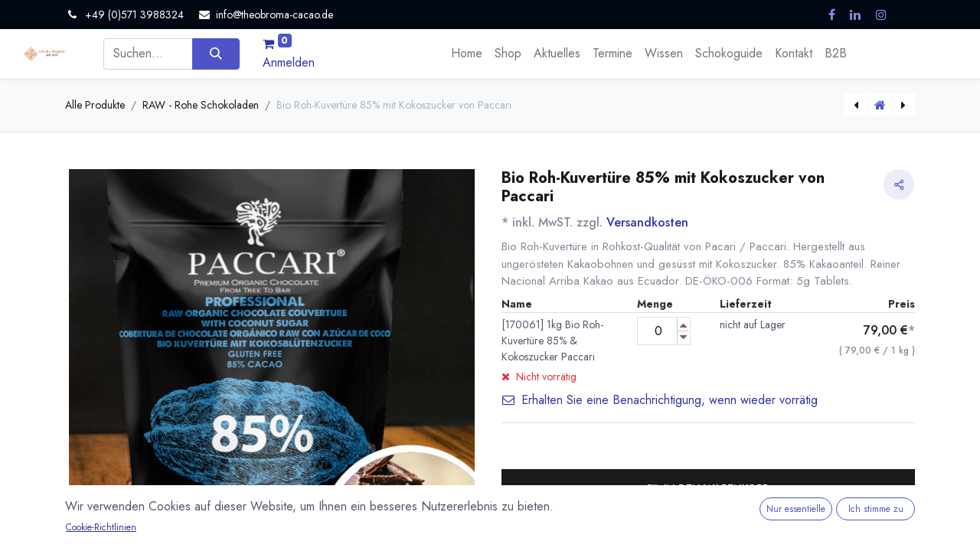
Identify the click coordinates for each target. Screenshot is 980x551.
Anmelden (289, 62)
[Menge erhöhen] (683, 325)
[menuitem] (467, 54)
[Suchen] (216, 54)
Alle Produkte (95, 105)
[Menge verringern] (683, 337)
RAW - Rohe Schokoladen (201, 105)
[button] (708, 488)
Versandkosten (647, 222)
